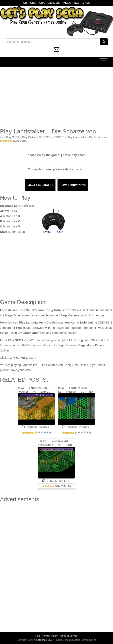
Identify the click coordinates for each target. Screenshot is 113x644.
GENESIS (54, 3)
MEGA (67, 3)
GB (25, 3)
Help (38, 636)
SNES (86, 3)
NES (77, 3)
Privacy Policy (50, 636)
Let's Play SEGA (10, 137)
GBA (42, 3)
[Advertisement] (56, 97)
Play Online (29, 137)
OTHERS (59, 137)
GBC (33, 3)
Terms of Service (69, 636)
